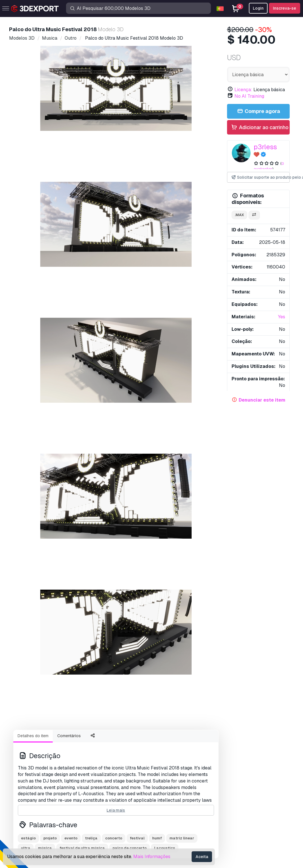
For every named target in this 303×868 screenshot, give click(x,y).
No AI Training (249, 96)
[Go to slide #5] (188, 197)
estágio (28, 326)
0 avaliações (269, 166)
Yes (282, 317)
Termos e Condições (176, 806)
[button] (281, 484)
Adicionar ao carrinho (260, 128)
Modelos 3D (31, 750)
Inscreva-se (285, 8)
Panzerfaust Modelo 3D (180, 496)
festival (137, 326)
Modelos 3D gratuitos (40, 768)
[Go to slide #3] (116, 197)
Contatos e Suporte (182, 740)
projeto (50, 326)
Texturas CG (31, 778)
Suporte (164, 750)
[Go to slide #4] (152, 197)
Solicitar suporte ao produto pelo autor (260, 177)
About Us (31, 651)
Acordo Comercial (174, 787)
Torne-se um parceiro (40, 796)
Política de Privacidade (179, 796)
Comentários (69, 223)
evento (71, 326)
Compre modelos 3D (46, 740)
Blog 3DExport (33, 806)
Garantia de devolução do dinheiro (190, 815)
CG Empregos (32, 815)
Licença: (243, 90)
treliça (91, 326)
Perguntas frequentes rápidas (185, 768)
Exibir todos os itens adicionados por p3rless (152, 433)
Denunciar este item (262, 400)
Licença (164, 778)
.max (239, 215)
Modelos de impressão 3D (45, 759)
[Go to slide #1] (43, 197)
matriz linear (182, 326)
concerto (114, 326)
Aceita (202, 857)
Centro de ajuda (172, 759)
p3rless (265, 147)
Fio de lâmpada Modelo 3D (111, 496)
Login (258, 8)
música (45, 335)
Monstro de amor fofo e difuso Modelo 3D (168, 359)
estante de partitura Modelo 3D (43, 598)
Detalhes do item (33, 223)
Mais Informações (152, 857)
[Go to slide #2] (80, 197)
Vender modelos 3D (39, 787)
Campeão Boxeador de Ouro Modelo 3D (62, 359)
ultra (26, 335)
